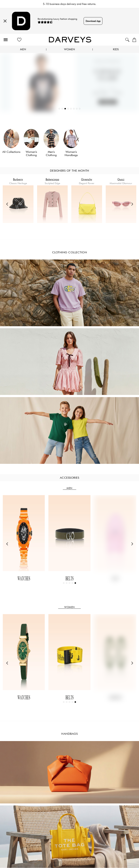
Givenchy (87, 179)
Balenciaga (52, 179)
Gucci (121, 179)
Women (69, 49)
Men (23, 49)
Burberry (18, 179)
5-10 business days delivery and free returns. (69, 4)
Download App (93, 21)
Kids (116, 49)
